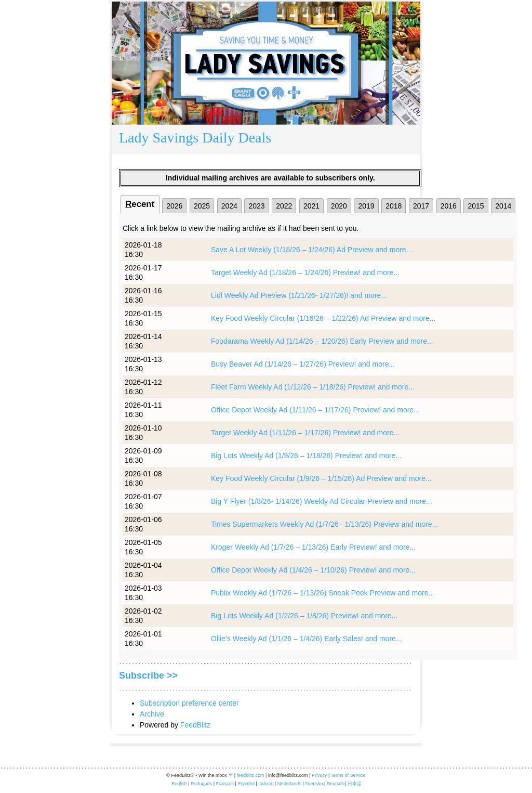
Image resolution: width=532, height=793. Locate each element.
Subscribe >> (148, 675)
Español (246, 784)
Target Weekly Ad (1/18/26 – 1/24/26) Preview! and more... (305, 272)
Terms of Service (348, 775)
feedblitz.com (251, 775)
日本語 (355, 784)
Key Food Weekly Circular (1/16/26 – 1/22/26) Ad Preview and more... (323, 318)
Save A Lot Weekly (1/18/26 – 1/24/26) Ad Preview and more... (311, 250)
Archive (152, 714)
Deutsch (335, 784)
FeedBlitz (195, 725)
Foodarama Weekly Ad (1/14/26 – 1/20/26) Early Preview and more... (322, 341)
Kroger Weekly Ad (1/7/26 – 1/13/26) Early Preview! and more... (313, 547)
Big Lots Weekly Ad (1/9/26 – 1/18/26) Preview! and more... (306, 456)
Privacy (320, 775)
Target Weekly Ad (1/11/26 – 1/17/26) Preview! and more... (305, 433)
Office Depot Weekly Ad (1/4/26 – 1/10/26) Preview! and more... (313, 570)
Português (201, 784)
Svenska (314, 784)
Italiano (266, 784)
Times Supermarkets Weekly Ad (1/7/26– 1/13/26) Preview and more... (324, 524)
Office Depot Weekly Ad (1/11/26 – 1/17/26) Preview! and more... (315, 410)
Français (225, 784)
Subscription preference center (189, 703)
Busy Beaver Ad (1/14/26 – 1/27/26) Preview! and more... (303, 364)
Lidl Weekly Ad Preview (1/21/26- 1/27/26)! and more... (299, 295)
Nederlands (289, 784)
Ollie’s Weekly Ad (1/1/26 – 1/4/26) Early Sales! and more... (307, 639)
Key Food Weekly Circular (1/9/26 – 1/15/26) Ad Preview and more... (321, 478)
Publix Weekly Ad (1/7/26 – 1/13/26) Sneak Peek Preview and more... (323, 593)
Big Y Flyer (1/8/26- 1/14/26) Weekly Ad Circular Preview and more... (322, 501)
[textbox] (266, 140)
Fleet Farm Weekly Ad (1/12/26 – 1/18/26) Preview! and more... (313, 387)
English (179, 784)
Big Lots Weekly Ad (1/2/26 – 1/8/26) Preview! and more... (304, 616)
